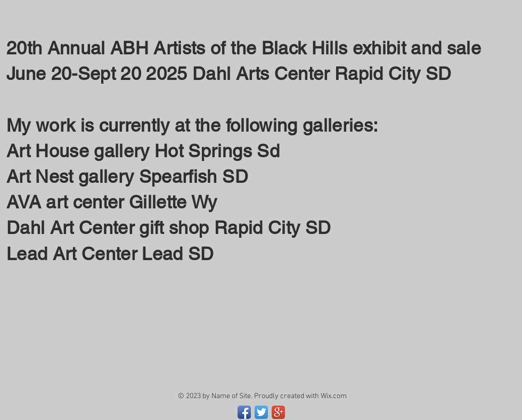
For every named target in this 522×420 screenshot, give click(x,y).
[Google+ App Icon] (278, 412)
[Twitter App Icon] (261, 412)
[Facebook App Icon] (244, 412)
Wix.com (334, 396)
